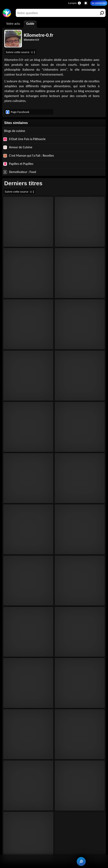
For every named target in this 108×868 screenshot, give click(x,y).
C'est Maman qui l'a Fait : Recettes (29, 156)
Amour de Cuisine (18, 147)
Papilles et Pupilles (18, 164)
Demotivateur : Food (20, 172)
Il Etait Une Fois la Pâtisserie (24, 139)
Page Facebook (18, 112)
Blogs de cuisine (15, 131)
